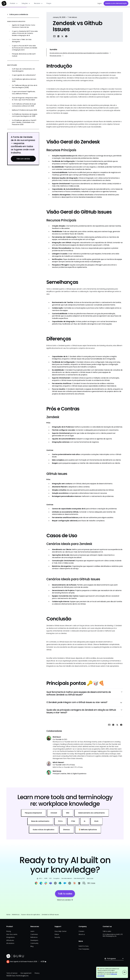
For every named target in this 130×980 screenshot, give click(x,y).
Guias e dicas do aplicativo (31, 915)
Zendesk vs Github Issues (50, 915)
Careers (81, 931)
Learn (32, 931)
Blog (32, 946)
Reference (34, 937)
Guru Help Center (60, 931)
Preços (49, 3)
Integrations (11, 937)
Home (8, 915)
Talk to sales (107, 931)
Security (57, 937)
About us (82, 934)
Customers (34, 934)
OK (125, 972)
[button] (14, 3)
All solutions (10, 943)
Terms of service (12, 973)
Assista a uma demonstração (116, 3)
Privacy (37, 973)
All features (10, 940)
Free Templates (84, 949)
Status (57, 934)
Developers (34, 940)
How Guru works (12, 934)
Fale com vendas (23, 159)
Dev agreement (26, 973)
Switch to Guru (84, 946)
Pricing (9, 931)
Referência (16, 915)
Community (34, 943)
